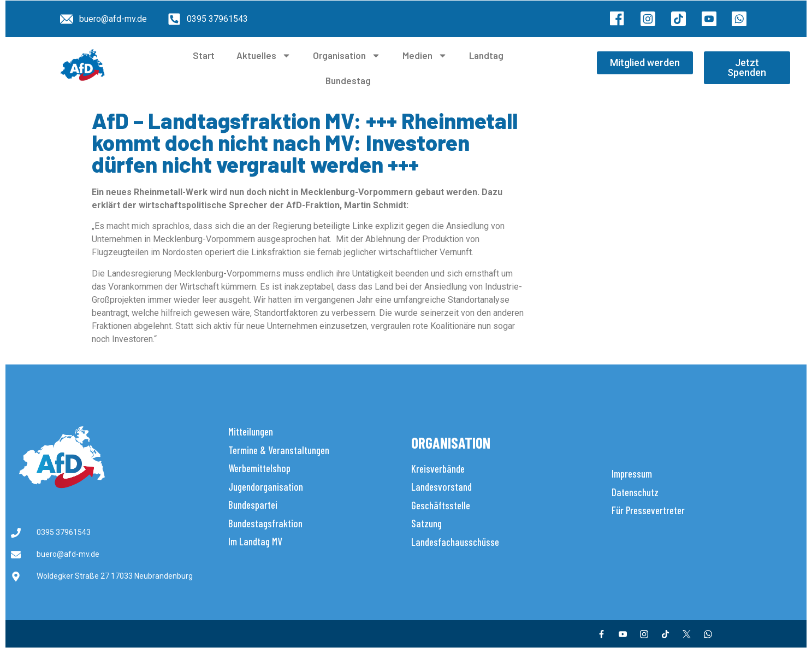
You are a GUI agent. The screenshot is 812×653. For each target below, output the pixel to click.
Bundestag (348, 80)
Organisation (347, 55)
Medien (425, 55)
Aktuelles (264, 55)
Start (204, 55)
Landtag (486, 55)
